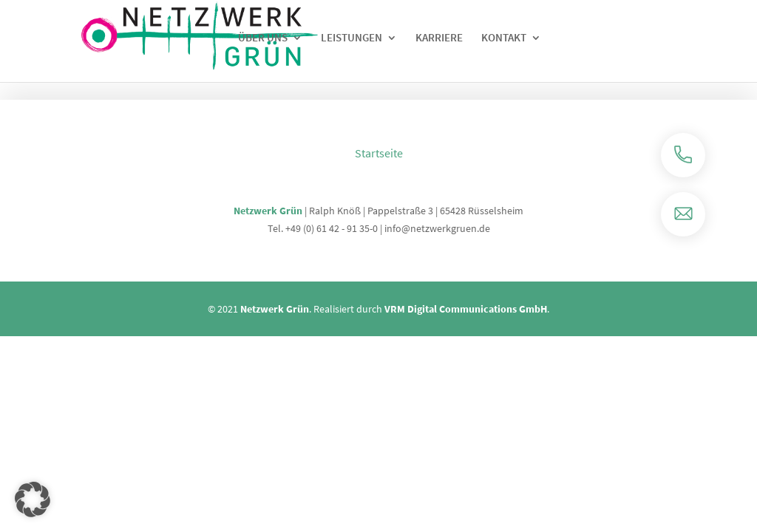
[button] (33, 499)
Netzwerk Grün (268, 211)
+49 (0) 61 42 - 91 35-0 (332, 228)
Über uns (263, 38)
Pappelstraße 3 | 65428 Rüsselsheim (445, 211)
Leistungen (352, 38)
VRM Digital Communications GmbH (466, 309)
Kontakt (504, 38)
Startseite (379, 153)
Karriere (439, 38)
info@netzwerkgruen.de (437, 228)
